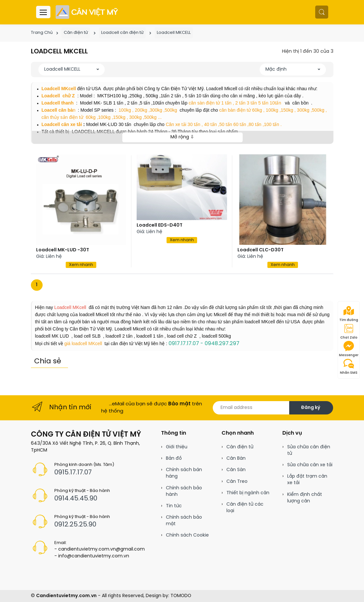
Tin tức (174, 506)
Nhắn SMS (349, 367)
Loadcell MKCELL (174, 33)
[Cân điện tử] (87, 12)
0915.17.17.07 (73, 473)
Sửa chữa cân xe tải (310, 465)
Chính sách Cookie (187, 535)
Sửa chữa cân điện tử (309, 450)
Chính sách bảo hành (184, 491)
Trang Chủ (42, 33)
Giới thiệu (177, 447)
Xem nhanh (81, 265)
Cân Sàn (236, 470)
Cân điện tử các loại (245, 508)
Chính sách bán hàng (184, 473)
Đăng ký (310, 408)
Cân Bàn (236, 459)
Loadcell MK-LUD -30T (63, 250)
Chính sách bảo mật (184, 521)
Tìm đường (349, 314)
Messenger (349, 349)
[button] (322, 12)
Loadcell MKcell (70, 307)
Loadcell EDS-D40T (160, 225)
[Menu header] (43, 12)
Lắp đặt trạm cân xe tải (307, 480)
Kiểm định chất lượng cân (305, 498)
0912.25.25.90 (75, 525)
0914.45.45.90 (76, 499)
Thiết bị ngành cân (248, 493)
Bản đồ (174, 459)
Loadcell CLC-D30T (261, 250)
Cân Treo (237, 482)
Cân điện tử (76, 33)
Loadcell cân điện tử (122, 33)
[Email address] (251, 408)
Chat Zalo (349, 331)
